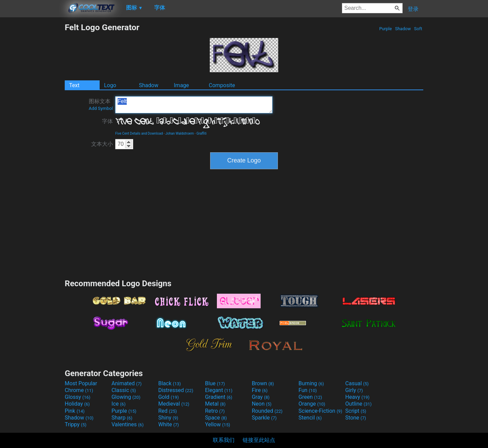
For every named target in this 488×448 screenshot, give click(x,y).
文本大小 (102, 144)
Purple (386, 29)
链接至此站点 (259, 440)
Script (356, 411)
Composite (222, 85)
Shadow (403, 29)
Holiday (77, 404)
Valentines (128, 424)
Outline (359, 404)
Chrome (79, 390)
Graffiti (202, 133)
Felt (194, 105)
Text (74, 85)
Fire (260, 390)
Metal (215, 404)
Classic (124, 390)
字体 (107, 121)
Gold (169, 397)
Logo (110, 85)
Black (170, 383)
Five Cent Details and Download (139, 133)
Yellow (218, 424)
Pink (75, 411)
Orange (312, 404)
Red (168, 411)
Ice (118, 404)
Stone (356, 418)
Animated (127, 383)
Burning (311, 383)
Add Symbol (101, 108)
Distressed (176, 390)
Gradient (219, 397)
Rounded (267, 411)
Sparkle (264, 418)
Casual (357, 383)
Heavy (357, 397)
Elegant (219, 390)
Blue (215, 383)
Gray (261, 397)
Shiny (168, 418)
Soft (418, 29)
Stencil (310, 418)
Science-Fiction (320, 411)
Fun (308, 390)
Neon (262, 404)
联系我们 (224, 440)
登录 (413, 9)
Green (310, 397)
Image (181, 85)
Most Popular (81, 383)
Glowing (126, 397)
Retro (215, 411)
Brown (263, 383)
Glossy (78, 397)
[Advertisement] (32, 124)
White (169, 424)
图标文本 (101, 104)
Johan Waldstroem (180, 133)
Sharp (122, 418)
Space (216, 418)
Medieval (174, 404)
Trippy (76, 424)
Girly (354, 390)
